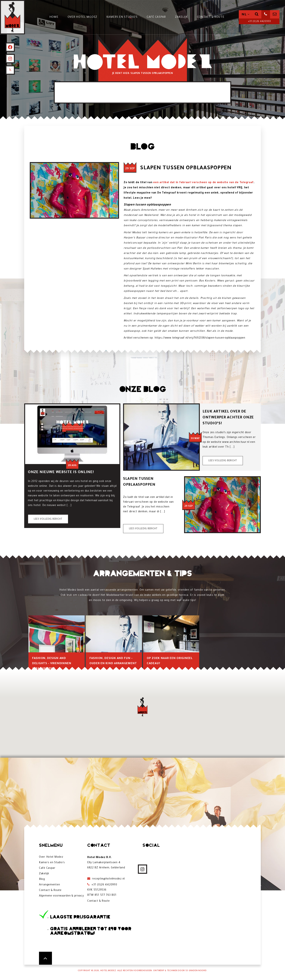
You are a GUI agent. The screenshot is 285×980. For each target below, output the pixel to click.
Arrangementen (49, 885)
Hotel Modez (108, 971)
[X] (10, 70)
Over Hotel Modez (84, 17)
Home (56, 17)
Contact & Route (213, 17)
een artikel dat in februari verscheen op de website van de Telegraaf (203, 183)
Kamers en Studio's (124, 17)
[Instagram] (10, 59)
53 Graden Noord (196, 971)
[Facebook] (10, 47)
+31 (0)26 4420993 (259, 22)
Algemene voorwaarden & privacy (61, 896)
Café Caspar (158, 17)
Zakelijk (183, 17)
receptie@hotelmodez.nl (108, 879)
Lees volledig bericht (48, 519)
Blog (42, 879)
